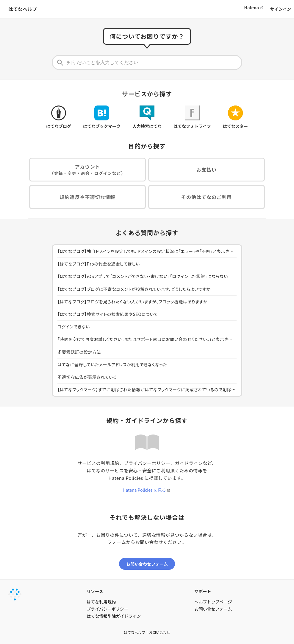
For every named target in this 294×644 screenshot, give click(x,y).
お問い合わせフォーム (147, 564)
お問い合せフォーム (213, 609)
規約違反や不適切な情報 (87, 197)
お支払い (207, 170)
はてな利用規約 (101, 602)
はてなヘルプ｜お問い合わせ (147, 632)
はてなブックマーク (102, 117)
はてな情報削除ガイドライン (114, 616)
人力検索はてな (147, 117)
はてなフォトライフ (192, 117)
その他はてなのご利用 (207, 197)
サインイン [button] (281, 9)
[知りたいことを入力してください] (147, 62)
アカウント (88, 170)
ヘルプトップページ (213, 602)
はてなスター (235, 117)
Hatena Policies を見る (144, 490)
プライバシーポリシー (107, 609)
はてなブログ (59, 117)
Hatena (252, 7)
